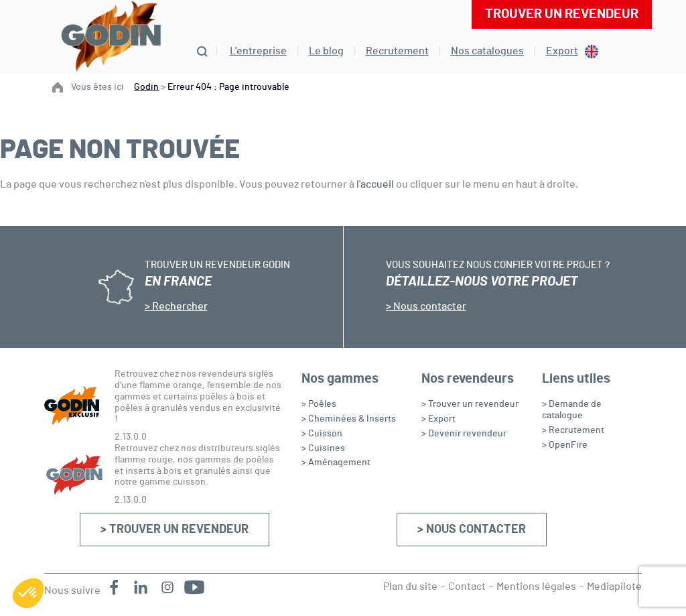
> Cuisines (323, 448)
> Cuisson (322, 434)
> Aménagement (336, 463)
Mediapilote (614, 587)
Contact (467, 587)
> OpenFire (565, 445)
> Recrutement (573, 430)
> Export (438, 419)
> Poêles (319, 404)
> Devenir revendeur (464, 434)
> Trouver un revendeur (175, 530)
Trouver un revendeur (562, 14)
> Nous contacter (472, 530)
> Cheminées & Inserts (349, 419)
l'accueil (375, 184)
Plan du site (410, 587)
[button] (28, 593)
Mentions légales (536, 587)
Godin (146, 87)
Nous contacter (429, 306)
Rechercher (179, 306)
